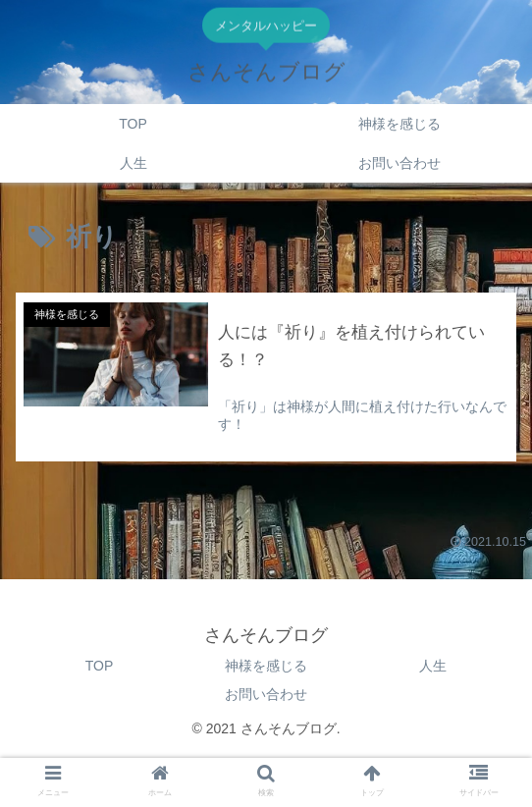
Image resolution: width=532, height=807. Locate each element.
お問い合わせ (266, 694)
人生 (433, 666)
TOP (100, 666)
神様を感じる (266, 666)
